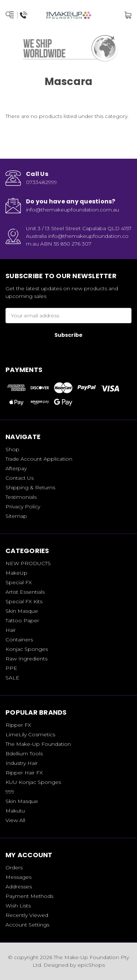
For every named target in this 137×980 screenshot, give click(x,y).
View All (15, 820)
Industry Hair (22, 763)
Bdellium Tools (24, 754)
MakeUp (16, 573)
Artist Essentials (25, 592)
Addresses (19, 887)
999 (10, 792)
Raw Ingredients (26, 659)
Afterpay (16, 468)
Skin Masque (22, 611)
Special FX (19, 582)
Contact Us (20, 478)
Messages (18, 877)
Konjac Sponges (27, 649)
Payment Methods (29, 896)
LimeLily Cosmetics (30, 734)
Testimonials (21, 497)
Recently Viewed (27, 915)
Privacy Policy (23, 506)
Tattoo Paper (22, 620)
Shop (12, 449)
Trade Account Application (39, 459)
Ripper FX (18, 725)
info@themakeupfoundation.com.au (73, 210)
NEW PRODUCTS (28, 563)
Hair (11, 630)
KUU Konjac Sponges (33, 782)
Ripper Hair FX (24, 773)
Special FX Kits (24, 601)
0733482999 (41, 182)
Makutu (15, 811)
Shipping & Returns (30, 487)
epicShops (91, 965)
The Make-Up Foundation (38, 744)
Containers (19, 640)
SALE (12, 678)
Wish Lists (18, 906)
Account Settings (27, 925)
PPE (11, 668)
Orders (14, 867)
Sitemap (16, 516)
